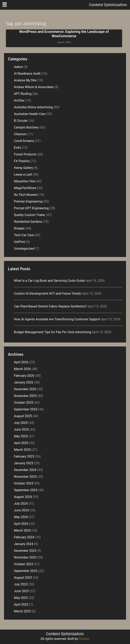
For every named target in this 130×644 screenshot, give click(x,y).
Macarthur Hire (25, 181)
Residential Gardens (28, 222)
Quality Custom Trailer (30, 215)
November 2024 (25, 477)
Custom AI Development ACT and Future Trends (48, 293)
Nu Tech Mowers (26, 195)
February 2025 (24, 456)
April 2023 (21, 605)
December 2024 (25, 470)
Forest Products (25, 154)
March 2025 (22, 450)
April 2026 (21, 362)
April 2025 (21, 443)
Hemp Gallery (23, 168)
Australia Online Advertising (33, 107)
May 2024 (21, 517)
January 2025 (24, 463)
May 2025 (21, 436)
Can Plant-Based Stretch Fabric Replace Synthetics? (50, 306)
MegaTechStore (25, 188)
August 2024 (23, 497)
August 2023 (23, 578)
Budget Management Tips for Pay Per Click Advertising (52, 332)
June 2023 (21, 591)
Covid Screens (24, 141)
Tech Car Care (24, 235)
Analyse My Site (25, 80)
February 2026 (24, 376)
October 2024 (23, 483)
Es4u (17, 148)
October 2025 (23, 403)
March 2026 (22, 369)
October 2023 (23, 564)
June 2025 (21, 429)
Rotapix (19, 228)
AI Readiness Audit (27, 74)
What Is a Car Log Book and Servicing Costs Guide (49, 281)
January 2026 (24, 382)
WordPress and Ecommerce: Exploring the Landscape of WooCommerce (64, 34)
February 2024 (24, 537)
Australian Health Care (30, 114)
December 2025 (25, 389)
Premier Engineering (28, 201)
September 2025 (26, 409)
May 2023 (21, 598)
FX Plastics (22, 161)
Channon (20, 134)
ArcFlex (19, 100)
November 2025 (25, 396)
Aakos (18, 67)
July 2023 (21, 584)
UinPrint (20, 242)
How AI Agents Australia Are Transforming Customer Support (57, 319)
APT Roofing (23, 94)
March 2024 (22, 530)
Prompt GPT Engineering (31, 208)
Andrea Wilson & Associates (34, 87)
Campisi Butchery (26, 127)
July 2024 (21, 504)
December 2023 (25, 551)
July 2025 (21, 423)
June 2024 (21, 510)
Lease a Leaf (23, 175)
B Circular (21, 121)
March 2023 (22, 611)
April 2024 (21, 524)
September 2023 (26, 571)
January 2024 (24, 544)
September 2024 (26, 490)
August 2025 (23, 416)
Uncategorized (24, 249)
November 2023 (25, 557)
